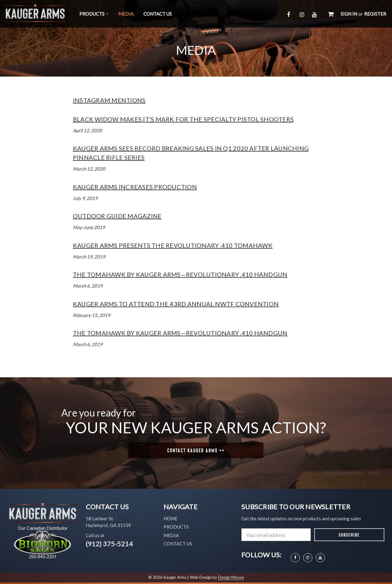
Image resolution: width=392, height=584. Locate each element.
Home (171, 518)
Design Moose (231, 577)
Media (126, 14)
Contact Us (158, 14)
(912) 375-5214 (109, 544)
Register (375, 14)
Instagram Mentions (109, 100)
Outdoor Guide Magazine (117, 216)
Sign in (349, 14)
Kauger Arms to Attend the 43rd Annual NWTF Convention (176, 304)
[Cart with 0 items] (331, 14)
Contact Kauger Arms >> (196, 450)
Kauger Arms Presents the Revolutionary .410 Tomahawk (173, 245)
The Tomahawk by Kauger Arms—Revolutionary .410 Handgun (180, 274)
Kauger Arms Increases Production (135, 187)
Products (94, 14)
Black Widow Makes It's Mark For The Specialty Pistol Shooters (183, 119)
